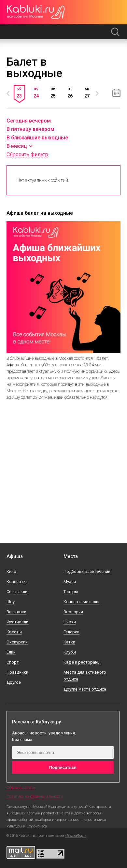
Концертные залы (81, 602)
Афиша (15, 557)
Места (71, 557)
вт (70, 92)
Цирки (70, 622)
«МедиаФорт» (76, 836)
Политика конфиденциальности (35, 797)
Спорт (13, 662)
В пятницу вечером (30, 129)
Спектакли (17, 592)
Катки (69, 642)
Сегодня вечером (29, 121)
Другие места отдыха (85, 689)
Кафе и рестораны (82, 662)
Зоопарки (73, 612)
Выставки (16, 612)
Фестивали (17, 622)
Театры (71, 592)
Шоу (11, 602)
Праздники (17, 672)
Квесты (14, 632)
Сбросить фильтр (27, 155)
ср (87, 92)
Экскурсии (17, 642)
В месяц (17, 146)
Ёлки (11, 652)
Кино (11, 571)
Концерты (17, 582)
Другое (14, 682)
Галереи (71, 632)
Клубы (70, 652)
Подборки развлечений (87, 571)
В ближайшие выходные (37, 138)
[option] (19, 97)
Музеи (70, 582)
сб (19, 92)
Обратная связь (21, 788)
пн (53, 92)
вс (36, 92)
